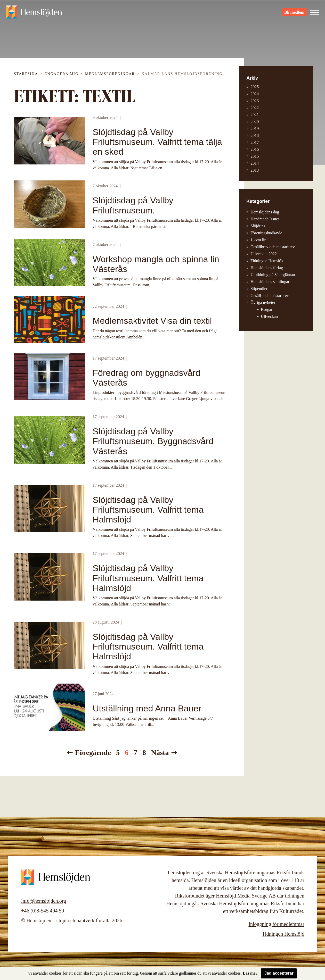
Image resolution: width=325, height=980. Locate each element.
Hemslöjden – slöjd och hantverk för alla (35, 13)
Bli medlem (294, 13)
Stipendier (259, 289)
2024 (255, 94)
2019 (255, 128)
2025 (255, 87)
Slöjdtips (258, 226)
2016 (255, 149)
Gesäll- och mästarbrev (270, 296)
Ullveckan (269, 316)
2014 (255, 163)
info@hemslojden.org (44, 901)
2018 (255, 135)
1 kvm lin (258, 240)
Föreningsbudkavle (266, 233)
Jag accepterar (279, 973)
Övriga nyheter (263, 302)
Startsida (26, 74)
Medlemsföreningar (110, 74)
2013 (255, 170)
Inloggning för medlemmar (276, 924)
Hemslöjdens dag (265, 212)
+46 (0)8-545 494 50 (43, 911)
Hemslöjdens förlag (267, 268)
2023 (255, 101)
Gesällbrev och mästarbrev (273, 247)
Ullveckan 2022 (264, 254)
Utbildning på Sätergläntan (273, 275)
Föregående (93, 753)
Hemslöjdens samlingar (270, 282)
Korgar (267, 309)
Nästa (160, 753)
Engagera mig (62, 74)
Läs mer (250, 973)
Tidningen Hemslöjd (267, 261)
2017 (255, 142)
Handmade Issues (265, 219)
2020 (255, 122)
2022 (255, 108)
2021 (255, 115)
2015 (255, 156)
